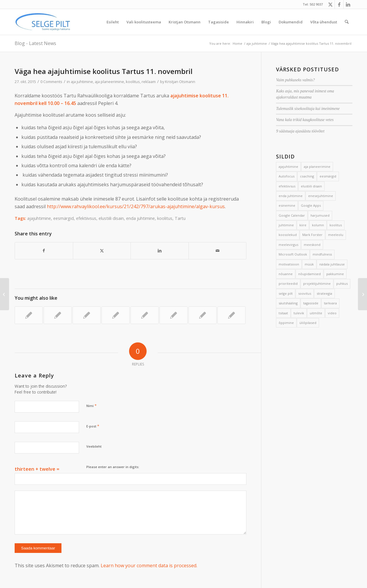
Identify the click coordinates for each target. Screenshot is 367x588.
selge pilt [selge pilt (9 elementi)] (286, 293)
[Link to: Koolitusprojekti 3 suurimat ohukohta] (203, 315)
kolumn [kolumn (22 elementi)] (318, 225)
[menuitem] (113, 22)
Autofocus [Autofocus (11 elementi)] (287, 176)
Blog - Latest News (35, 43)
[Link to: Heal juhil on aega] (116, 315)
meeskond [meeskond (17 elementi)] (312, 245)
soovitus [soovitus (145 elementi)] (305, 293)
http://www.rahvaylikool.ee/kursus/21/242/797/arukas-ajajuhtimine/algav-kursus (136, 206)
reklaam (149, 82)
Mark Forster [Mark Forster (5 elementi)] (312, 235)
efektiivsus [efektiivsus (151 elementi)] (287, 186)
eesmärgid (64, 218)
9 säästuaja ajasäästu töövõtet (300, 131)
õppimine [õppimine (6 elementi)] (286, 323)
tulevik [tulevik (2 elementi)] (299, 313)
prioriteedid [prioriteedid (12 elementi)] (288, 283)
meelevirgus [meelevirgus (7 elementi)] (288, 245)
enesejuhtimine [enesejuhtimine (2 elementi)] (321, 196)
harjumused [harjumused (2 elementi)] (320, 215)
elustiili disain (111, 218)
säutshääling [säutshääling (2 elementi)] (288, 303)
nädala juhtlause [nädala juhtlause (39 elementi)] (332, 264)
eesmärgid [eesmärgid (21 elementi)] (328, 176)
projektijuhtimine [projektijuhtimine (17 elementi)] (317, 283)
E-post (93, 426)
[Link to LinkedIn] (348, 4)
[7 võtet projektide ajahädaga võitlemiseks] (5, 294)
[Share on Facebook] (44, 251)
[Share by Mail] (218, 251)
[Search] (347, 22)
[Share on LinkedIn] (160, 251)
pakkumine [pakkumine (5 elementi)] (335, 274)
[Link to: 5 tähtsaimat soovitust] (145, 315)
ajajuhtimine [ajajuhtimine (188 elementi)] (288, 167)
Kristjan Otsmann (180, 82)
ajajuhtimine (39, 218)
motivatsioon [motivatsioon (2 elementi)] (289, 264)
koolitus (133, 82)
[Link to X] (330, 4)
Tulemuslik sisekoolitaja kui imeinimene (308, 109)
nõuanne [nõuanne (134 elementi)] (286, 274)
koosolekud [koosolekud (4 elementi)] (288, 235)
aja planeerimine (109, 82)
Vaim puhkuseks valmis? (295, 80)
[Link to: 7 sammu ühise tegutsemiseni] (231, 315)
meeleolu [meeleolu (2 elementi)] (336, 235)
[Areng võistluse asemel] (362, 294)
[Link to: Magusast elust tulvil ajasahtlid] (174, 315)
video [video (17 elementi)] (332, 313)
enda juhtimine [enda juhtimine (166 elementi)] (291, 196)
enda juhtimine (140, 218)
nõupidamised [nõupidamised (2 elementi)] (309, 274)
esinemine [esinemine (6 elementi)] (287, 205)
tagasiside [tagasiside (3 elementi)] (311, 303)
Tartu (180, 218)
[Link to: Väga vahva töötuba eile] (87, 315)
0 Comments (51, 82)
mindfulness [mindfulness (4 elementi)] (322, 254)
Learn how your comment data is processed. (149, 565)
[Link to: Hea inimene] (58, 315)
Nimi (91, 406)
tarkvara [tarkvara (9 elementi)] (330, 303)
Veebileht (94, 446)
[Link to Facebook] (339, 4)
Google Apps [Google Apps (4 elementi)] (311, 205)
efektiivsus (86, 218)
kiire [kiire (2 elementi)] (303, 225)
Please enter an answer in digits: (113, 467)
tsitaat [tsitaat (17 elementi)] (283, 313)
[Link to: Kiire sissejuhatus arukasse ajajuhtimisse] (29, 315)
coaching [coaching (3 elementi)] (307, 176)
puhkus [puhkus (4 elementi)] (342, 283)
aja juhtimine (82, 82)
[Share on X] (102, 251)
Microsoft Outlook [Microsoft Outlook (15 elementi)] (293, 254)
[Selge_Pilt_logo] (43, 22)
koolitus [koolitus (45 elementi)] (336, 225)
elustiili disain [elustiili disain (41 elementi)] (311, 186)
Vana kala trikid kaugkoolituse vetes (305, 120)
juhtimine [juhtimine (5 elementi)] (286, 225)
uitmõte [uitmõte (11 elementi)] (316, 313)
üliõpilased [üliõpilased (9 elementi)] (308, 323)
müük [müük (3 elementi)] (309, 264)
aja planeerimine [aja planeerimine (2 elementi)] (317, 167)
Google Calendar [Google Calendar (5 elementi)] (292, 215)
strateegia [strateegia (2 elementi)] (324, 293)
